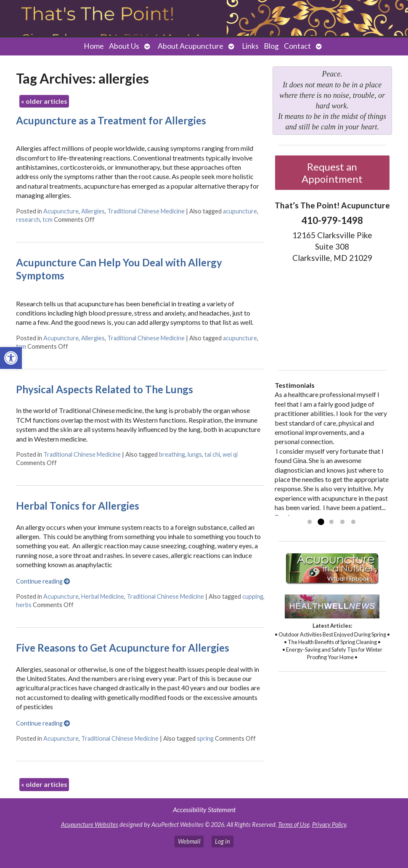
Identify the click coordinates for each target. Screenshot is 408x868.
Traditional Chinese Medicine (146, 211)
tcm (48, 220)
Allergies (93, 211)
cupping (253, 596)
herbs (24, 605)
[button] (11, 358)
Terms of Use (294, 825)
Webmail (189, 841)
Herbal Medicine (103, 596)
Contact (297, 46)
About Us (124, 46)
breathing (172, 454)
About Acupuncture (191, 46)
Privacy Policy (329, 825)
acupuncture (240, 211)
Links (250, 46)
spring (205, 738)
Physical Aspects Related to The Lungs (105, 389)
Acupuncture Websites (90, 825)
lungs (195, 454)
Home (94, 46)
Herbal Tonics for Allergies (78, 506)
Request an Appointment (332, 173)
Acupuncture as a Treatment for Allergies (111, 120)
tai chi (212, 454)
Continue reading (43, 581)
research (28, 220)
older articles (44, 101)
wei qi (230, 454)
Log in (223, 841)
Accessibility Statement (204, 809)
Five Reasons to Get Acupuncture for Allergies (123, 648)
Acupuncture (61, 211)
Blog (271, 46)
